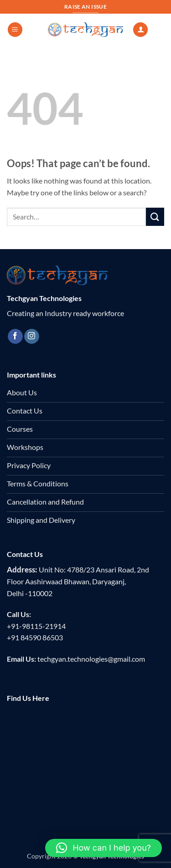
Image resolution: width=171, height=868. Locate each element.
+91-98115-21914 (36, 626)
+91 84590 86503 (35, 637)
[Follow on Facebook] (15, 337)
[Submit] (155, 217)
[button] (15, 30)
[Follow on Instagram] (32, 337)
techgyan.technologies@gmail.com (91, 659)
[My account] (140, 30)
